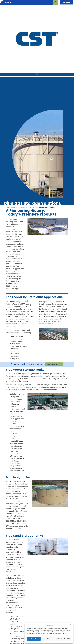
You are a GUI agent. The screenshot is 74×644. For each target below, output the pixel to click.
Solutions (14, 207)
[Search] (55, 2)
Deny (49, 639)
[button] (70, 625)
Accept (34, 639)
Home (8, 207)
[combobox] (27, 2)
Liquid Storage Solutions (27, 207)
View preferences (64, 639)
